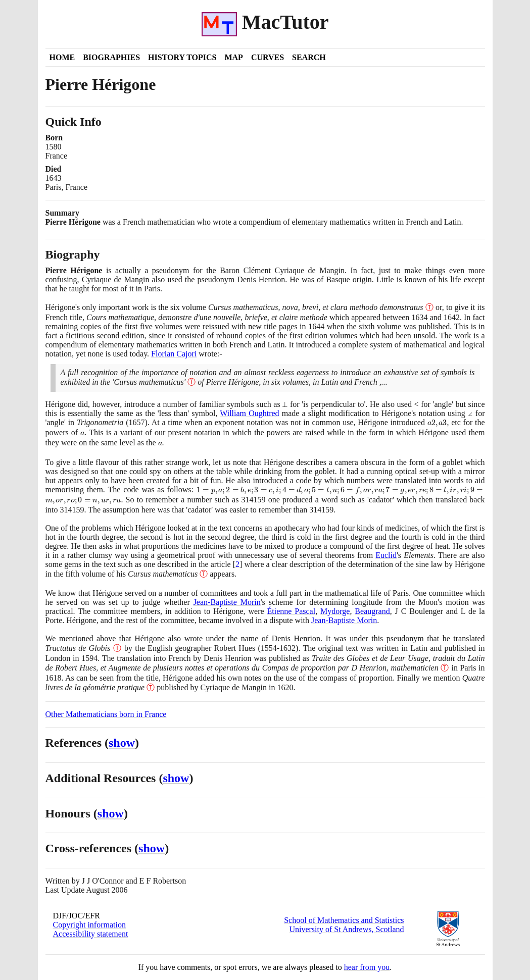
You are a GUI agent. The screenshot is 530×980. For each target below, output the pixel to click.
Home (62, 57)
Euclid (386, 555)
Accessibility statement (91, 934)
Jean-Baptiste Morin (227, 602)
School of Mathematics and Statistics (344, 920)
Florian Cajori (174, 354)
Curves (268, 57)
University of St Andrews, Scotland (346, 929)
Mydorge (335, 611)
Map (233, 57)
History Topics (182, 57)
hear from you (367, 967)
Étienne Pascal (291, 611)
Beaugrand (372, 611)
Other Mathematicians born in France (106, 714)
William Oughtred (249, 413)
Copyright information (89, 925)
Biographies (111, 57)
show (122, 743)
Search (309, 57)
